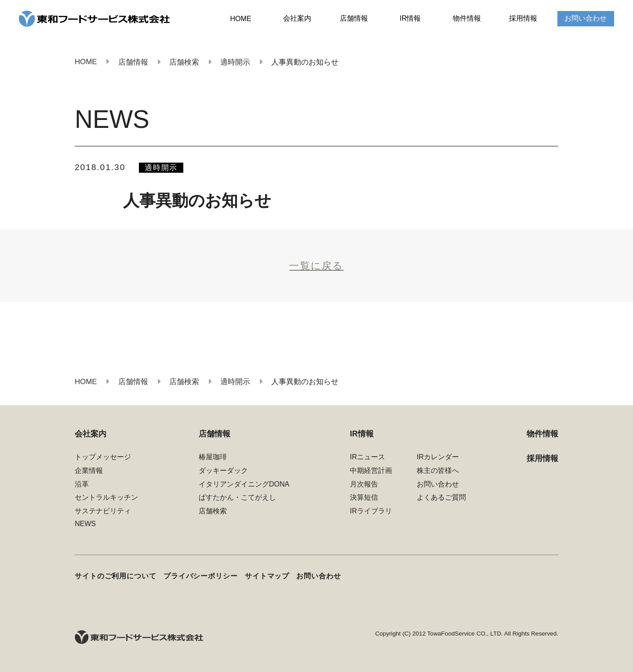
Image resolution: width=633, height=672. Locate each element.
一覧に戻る (316, 266)
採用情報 (523, 18)
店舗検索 (213, 511)
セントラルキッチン (106, 497)
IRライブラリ (371, 511)
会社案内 (297, 18)
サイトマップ (267, 576)
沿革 (82, 484)
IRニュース (367, 457)
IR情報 (410, 18)
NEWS (85, 524)
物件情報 (467, 18)
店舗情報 (354, 18)
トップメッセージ (103, 457)
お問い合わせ (586, 18)
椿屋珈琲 (213, 457)
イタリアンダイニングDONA (244, 484)
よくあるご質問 (441, 497)
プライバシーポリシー (201, 576)
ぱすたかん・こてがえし (237, 497)
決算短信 (364, 497)
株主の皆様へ (438, 470)
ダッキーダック (223, 470)
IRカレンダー (438, 457)
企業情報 (89, 470)
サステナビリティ (103, 511)
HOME (241, 19)
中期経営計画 (371, 470)
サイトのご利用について (116, 576)
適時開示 (161, 168)
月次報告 (364, 484)
